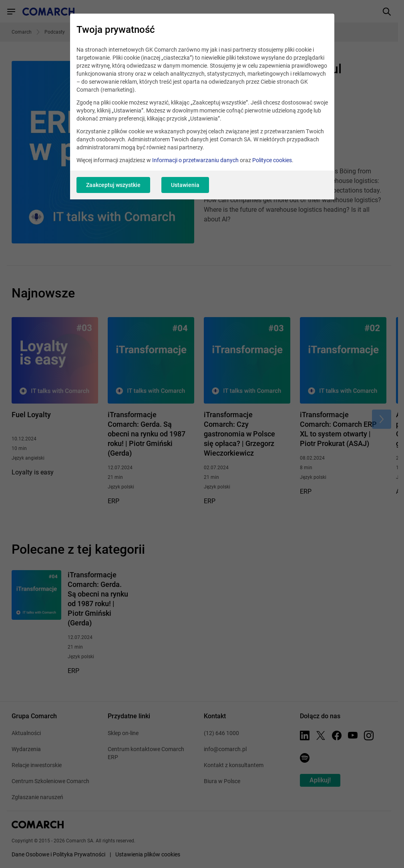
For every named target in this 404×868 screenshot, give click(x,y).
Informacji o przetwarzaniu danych (195, 160)
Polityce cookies (272, 160)
